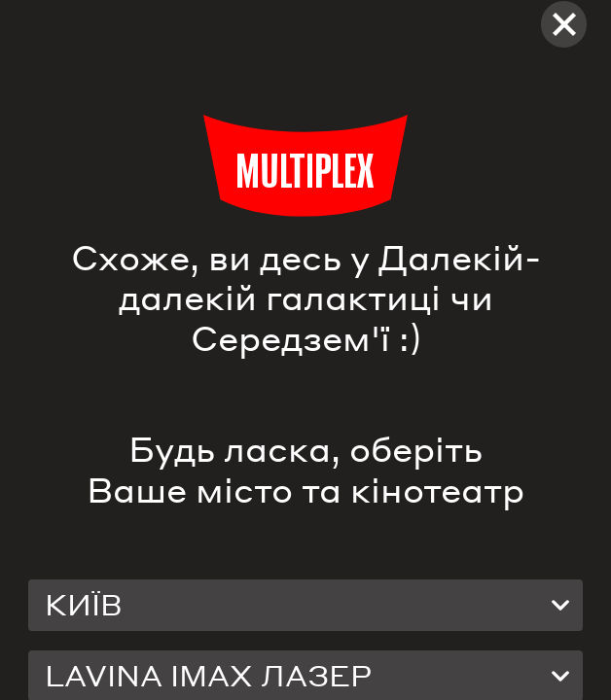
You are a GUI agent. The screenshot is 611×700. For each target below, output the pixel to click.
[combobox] (305, 605)
